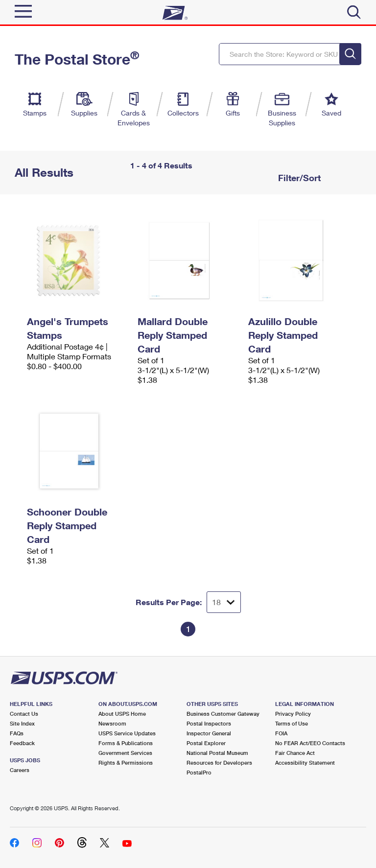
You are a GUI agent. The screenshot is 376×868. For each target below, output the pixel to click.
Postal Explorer (206, 743)
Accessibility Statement (305, 762)
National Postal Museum (217, 753)
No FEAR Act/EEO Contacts (310, 743)
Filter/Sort (298, 178)
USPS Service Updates (127, 733)
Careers (20, 770)
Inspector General (209, 733)
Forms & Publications (126, 743)
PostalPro (199, 772)
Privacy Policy (293, 714)
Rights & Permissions (126, 762)
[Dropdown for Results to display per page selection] (224, 602)
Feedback (22, 743)
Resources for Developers (219, 762)
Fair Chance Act (295, 753)
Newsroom (112, 723)
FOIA (281, 733)
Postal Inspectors (209, 723)
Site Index (22, 723)
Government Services (125, 753)
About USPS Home (122, 714)
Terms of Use (292, 723)
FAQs (17, 733)
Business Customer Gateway (223, 714)
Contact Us (24, 714)
